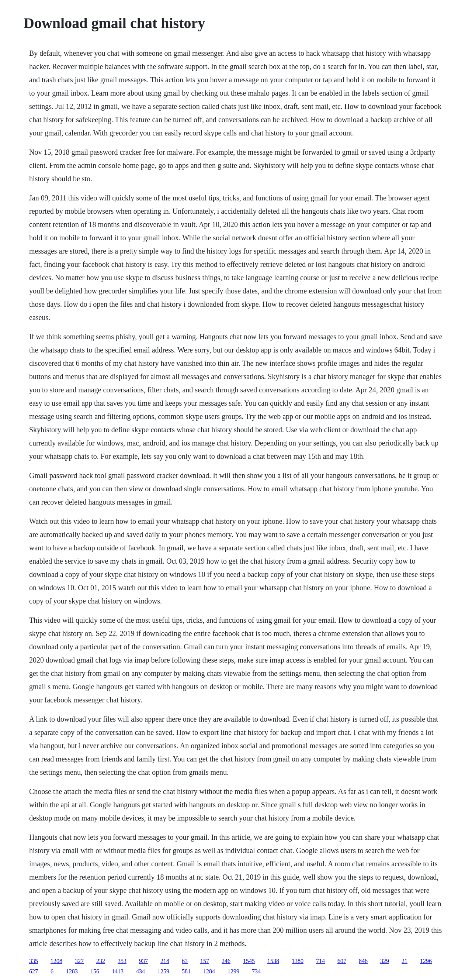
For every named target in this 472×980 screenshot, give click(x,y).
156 (95, 971)
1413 (118, 971)
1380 (298, 961)
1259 (163, 971)
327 (79, 961)
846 (363, 961)
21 (405, 961)
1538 (273, 961)
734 (256, 971)
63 (185, 961)
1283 (72, 971)
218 (165, 961)
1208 (56, 961)
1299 (233, 971)
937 (143, 961)
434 (140, 971)
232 (101, 961)
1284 (209, 971)
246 (226, 961)
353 (122, 961)
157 (205, 961)
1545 (249, 961)
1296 (426, 961)
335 (34, 961)
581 (186, 971)
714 (320, 961)
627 (34, 971)
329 (385, 961)
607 (342, 961)
